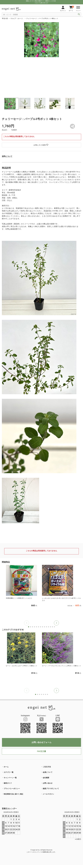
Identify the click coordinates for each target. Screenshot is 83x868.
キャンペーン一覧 (10, 778)
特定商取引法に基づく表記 (13, 794)
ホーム (6, 767)
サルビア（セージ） (17, 18)
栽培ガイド (8, 783)
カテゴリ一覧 (9, 772)
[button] (56, 623)
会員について (48, 772)
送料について (7, 156)
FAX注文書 (41, 751)
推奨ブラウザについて (51, 789)
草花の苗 (5, 18)
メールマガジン (48, 794)
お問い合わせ (48, 783)
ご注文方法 (47, 767)
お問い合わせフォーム (41, 742)
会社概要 (46, 778)
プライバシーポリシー (12, 789)
